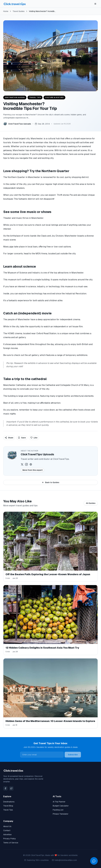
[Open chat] (94, 861)
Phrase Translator (61, 814)
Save (22, 438)
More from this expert (33, 470)
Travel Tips (8, 810)
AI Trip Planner (59, 802)
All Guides (91, 503)
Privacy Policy (10, 839)
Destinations (9, 802)
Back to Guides (51, 482)
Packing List (58, 810)
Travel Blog (8, 806)
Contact (7, 830)
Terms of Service (11, 843)
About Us (7, 826)
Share (9, 438)
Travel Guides (19, 11)
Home (6, 11)
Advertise (7, 835)
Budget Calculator (61, 806)
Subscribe (73, 755)
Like (34, 438)
